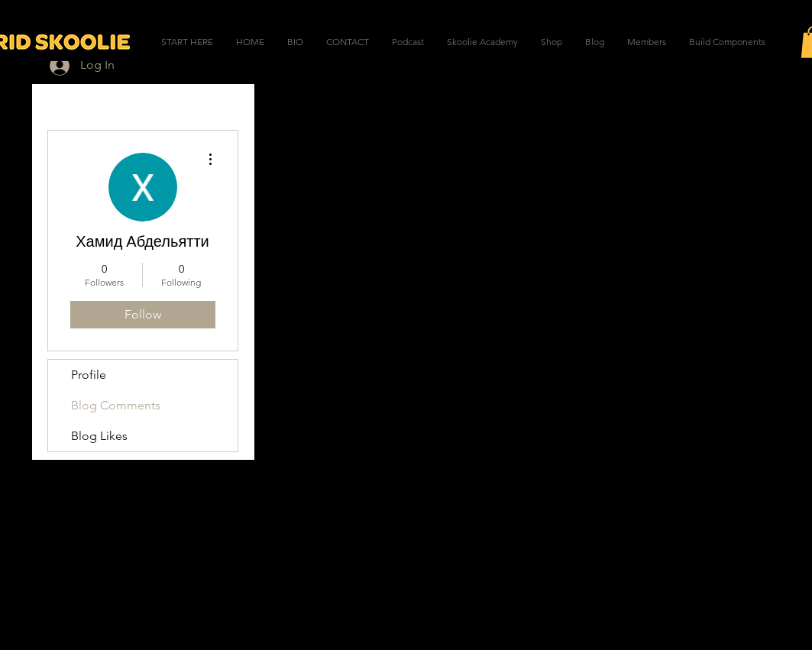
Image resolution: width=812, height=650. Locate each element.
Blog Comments (116, 405)
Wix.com (499, 617)
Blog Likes (99, 436)
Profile (89, 375)
